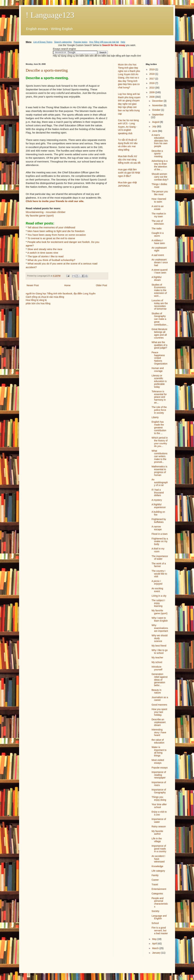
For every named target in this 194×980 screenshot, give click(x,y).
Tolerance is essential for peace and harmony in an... (159, 397)
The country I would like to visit (159, 574)
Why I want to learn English (160, 619)
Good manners (159, 705)
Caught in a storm (158, 234)
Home (67, 285)
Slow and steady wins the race (45, 249)
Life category (158, 871)
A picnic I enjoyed (157, 582)
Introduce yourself (157, 668)
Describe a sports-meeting (47, 70)
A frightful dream (156, 279)
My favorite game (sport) (40, 216)
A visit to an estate (158, 208)
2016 (152, 83)
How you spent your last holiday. (159, 712)
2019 (152, 69)
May (155, 939)
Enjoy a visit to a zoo (159, 813)
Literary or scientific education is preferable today (159, 381)
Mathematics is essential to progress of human (159, 471)
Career (155, 880)
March (156, 948)
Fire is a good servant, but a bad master (160, 930)
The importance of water (160, 558)
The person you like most (160, 193)
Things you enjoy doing (159, 798)
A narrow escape (157, 528)
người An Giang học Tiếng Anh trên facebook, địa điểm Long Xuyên (61, 294)
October (157, 110)
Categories (157, 894)
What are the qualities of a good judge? (159, 345)
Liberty (155, 417)
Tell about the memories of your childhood (51, 227)
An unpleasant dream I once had (160, 262)
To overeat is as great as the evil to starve (51, 238)
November (158, 105)
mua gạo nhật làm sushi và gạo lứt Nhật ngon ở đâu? (129, 173)
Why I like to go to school (160, 652)
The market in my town (159, 215)
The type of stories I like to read (46, 256)
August (156, 122)
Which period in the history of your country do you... (160, 442)
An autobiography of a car (160, 482)
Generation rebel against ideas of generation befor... (160, 680)
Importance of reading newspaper (159, 775)
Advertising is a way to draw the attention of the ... (160, 165)
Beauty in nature (156, 691)
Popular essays (160, 768)
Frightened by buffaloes (159, 521)
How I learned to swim (159, 200)
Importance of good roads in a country (159, 849)
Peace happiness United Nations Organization (159, 358)
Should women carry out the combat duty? (160, 177)
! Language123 (50, 15)
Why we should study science (160, 638)
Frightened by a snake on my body (160, 541)
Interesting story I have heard (159, 732)
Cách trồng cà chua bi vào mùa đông (45, 297)
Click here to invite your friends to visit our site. (55, 201)
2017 (152, 79)
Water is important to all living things (159, 751)
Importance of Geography (159, 791)
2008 (152, 97)
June (155, 131)
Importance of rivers (159, 784)
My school (157, 662)
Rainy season (159, 826)
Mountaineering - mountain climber (46, 212)
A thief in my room (158, 550)
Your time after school (159, 806)
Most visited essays (158, 761)
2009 (152, 92)
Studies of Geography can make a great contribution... (160, 319)
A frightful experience (159, 506)
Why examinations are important (160, 628)
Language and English (159, 917)
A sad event (158, 255)
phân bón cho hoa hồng (38, 303)
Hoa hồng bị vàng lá (36, 300)
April (155, 944)
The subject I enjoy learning (158, 603)
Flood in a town (160, 534)
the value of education (158, 741)
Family (155, 875)
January (157, 953)
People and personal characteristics (160, 902)
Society (155, 911)
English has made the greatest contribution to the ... (159, 427)
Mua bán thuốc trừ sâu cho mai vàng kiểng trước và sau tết (129, 159)
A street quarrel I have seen (160, 271)
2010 (152, 88)
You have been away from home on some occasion (57, 235)
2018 (152, 74)
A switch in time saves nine (43, 253)
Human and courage (158, 370)
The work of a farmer (159, 565)
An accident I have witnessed (158, 859)
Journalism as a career (160, 699)
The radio (157, 228)
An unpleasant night (159, 249)
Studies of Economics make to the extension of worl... (159, 290)
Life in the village (157, 840)
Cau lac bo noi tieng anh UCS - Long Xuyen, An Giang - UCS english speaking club (128, 127)
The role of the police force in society (159, 410)
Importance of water (159, 821)
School (155, 923)
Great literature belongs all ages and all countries (159, 333)
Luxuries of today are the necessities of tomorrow (160, 305)
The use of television (158, 222)
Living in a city (159, 596)
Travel (155, 884)
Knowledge (157, 866)
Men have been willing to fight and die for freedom (56, 231)
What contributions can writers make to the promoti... (159, 456)
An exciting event (157, 590)
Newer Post (33, 285)
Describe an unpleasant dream (159, 722)
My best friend (159, 646)
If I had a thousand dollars (158, 493)
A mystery (157, 500)
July (155, 126)
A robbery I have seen (158, 242)
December (158, 101)
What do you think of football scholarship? (51, 260)
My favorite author (157, 833)
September (158, 115)
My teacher (157, 658)
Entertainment (159, 889)
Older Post (101, 285)
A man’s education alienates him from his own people (160, 141)
